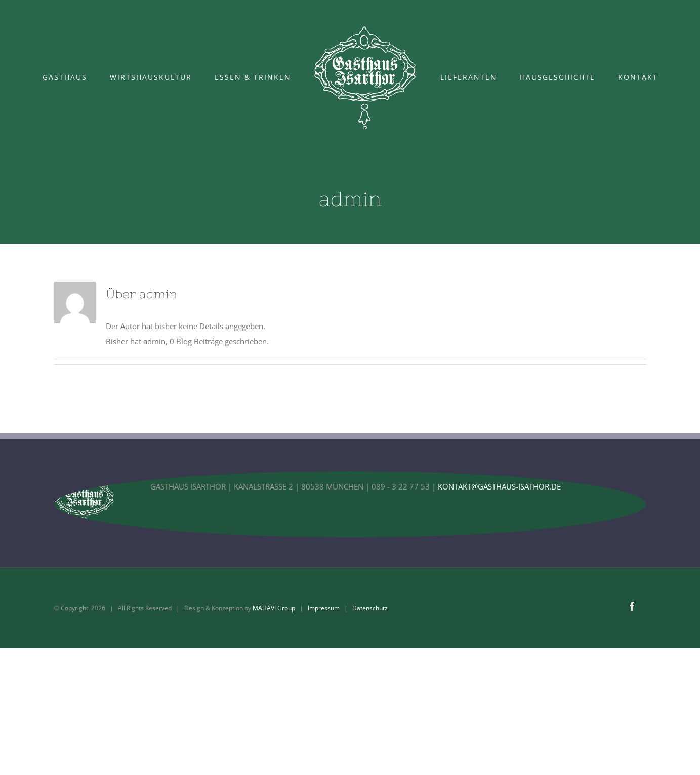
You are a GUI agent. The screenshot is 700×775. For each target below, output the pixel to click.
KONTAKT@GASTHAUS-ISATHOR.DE (499, 486)
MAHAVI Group (274, 608)
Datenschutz (370, 608)
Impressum (324, 608)
